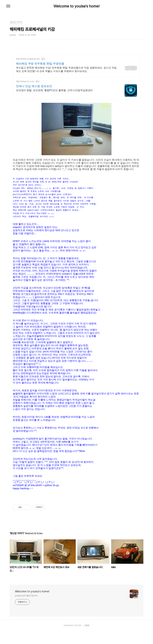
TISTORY (78, 638)
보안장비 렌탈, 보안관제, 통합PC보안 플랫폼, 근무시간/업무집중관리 (54, 90)
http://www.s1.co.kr (25, 81)
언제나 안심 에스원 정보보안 (34, 86)
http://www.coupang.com (28, 59)
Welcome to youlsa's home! (76, 6)
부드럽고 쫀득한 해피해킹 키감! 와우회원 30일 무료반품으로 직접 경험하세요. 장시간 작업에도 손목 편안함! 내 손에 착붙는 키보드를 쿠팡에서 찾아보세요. (66, 69)
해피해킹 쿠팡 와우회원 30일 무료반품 (40, 64)
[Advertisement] (76, 500)
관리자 (87, 638)
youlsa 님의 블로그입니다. (26, 608)
